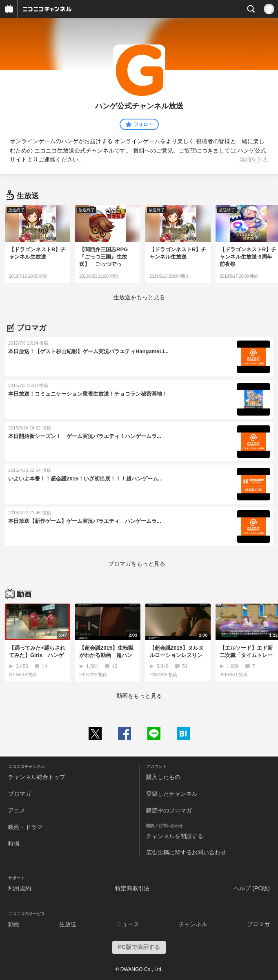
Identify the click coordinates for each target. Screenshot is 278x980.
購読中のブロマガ (169, 810)
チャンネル (193, 924)
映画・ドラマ (25, 827)
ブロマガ (20, 794)
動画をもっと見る (139, 696)
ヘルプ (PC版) (252, 888)
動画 (14, 924)
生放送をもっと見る (139, 297)
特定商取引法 (132, 888)
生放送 (68, 924)
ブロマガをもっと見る (137, 564)
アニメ (17, 810)
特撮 (14, 843)
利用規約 (20, 888)
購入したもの (163, 777)
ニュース (128, 924)
